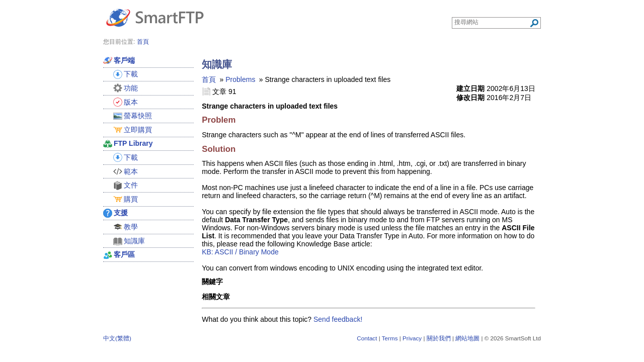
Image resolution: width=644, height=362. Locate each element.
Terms (390, 338)
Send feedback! (338, 319)
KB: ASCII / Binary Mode (240, 252)
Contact (367, 338)
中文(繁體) (117, 338)
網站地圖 (467, 338)
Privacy (412, 338)
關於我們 (439, 338)
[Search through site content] (492, 22)
